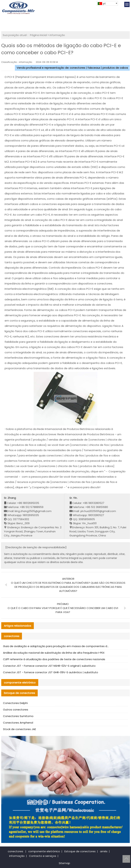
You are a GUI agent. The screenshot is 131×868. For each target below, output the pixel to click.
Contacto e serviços (43, 856)
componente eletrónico (44, 851)
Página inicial (38, 35)
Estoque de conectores (80, 851)
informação (57, 35)
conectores (15, 851)
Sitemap (64, 863)
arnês (104, 851)
